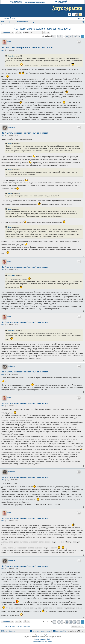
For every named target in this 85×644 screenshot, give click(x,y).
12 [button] (71, 36)
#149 (3, 569)
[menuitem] (12, 18)
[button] (54, 36)
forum (48, 635)
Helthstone (12, 56)
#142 (3, 136)
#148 (3, 521)
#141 (3, 50)
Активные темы (19, 25)
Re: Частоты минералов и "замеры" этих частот (43, 29)
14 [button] (79, 36)
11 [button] (67, 36)
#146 (3, 406)
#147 (3, 480)
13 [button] (75, 36)
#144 (3, 325)
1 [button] (62, 36)
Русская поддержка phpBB (42, 639)
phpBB (38, 637)
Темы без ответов (7, 25)
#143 (3, 270)
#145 (3, 374)
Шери (9, 42)
